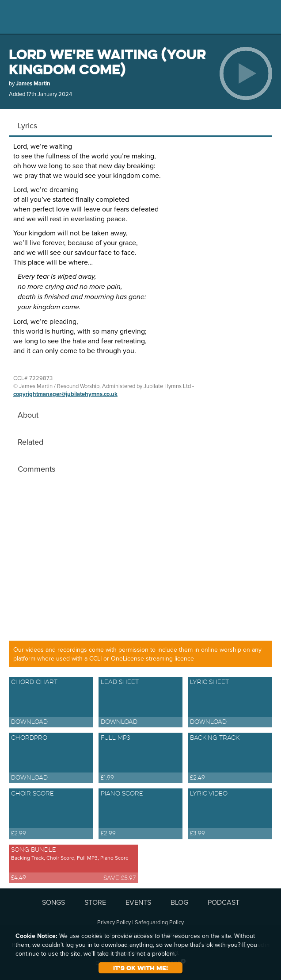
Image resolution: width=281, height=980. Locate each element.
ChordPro (51, 759)
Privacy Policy (114, 922)
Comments (36, 469)
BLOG (179, 902)
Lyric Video (230, 814)
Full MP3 (141, 759)
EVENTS (138, 902)
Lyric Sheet (230, 703)
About (28, 415)
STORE (95, 902)
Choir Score (51, 814)
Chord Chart (51, 703)
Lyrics (27, 125)
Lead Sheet (141, 703)
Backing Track (230, 759)
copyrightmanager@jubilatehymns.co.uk (65, 394)
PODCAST (224, 902)
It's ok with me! (140, 968)
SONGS (53, 902)
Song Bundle (73, 865)
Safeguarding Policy (159, 922)
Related (30, 442)
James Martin (33, 83)
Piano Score (141, 814)
